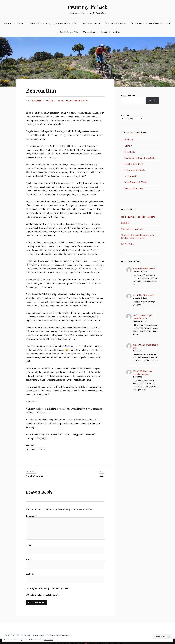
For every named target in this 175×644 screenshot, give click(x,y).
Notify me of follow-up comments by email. (48, 589)
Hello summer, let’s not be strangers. (138, 217)
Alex (51, 101)
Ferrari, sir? (35, 23)
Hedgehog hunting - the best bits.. (140, 158)
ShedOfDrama (140, 318)
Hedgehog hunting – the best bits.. (62, 23)
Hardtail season (148, 269)
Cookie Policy (49, 640)
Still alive (125, 223)
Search (152, 100)
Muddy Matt (139, 371)
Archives (125, 115)
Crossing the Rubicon (110, 32)
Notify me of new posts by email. (43, 595)
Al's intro (129, 140)
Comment (31, 516)
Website (30, 575)
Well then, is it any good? (133, 229)
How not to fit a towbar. (116, 23)
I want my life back (87, 7)
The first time (89, 32)
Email (29, 560)
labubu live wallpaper (143, 315)
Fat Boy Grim (127, 244)
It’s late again (138, 23)
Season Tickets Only (69, 32)
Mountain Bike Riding (77, 101)
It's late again (131, 176)
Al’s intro (8, 23)
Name (29, 546)
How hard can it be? (91, 23)
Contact (21, 23)
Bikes (62, 101)
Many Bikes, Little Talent (160, 23)
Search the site (128, 96)
